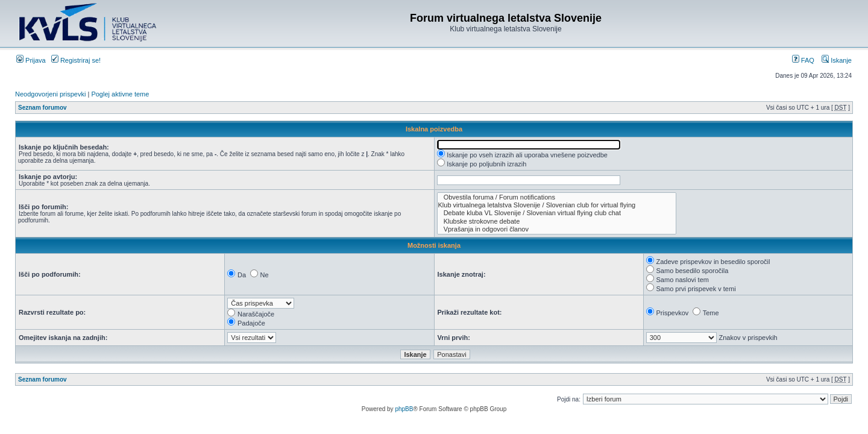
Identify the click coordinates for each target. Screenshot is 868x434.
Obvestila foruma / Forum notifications (557, 197)
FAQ (803, 60)
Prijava (31, 60)
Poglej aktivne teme (120, 94)
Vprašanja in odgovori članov (557, 229)
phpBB (404, 409)
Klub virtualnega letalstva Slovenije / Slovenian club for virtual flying (557, 205)
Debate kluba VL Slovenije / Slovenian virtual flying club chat (557, 213)
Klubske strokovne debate (557, 222)
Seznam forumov (42, 108)
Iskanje (837, 60)
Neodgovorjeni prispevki (50, 94)
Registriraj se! (76, 60)
